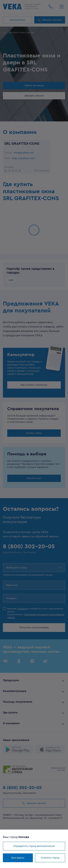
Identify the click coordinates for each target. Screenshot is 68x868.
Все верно (18, 858)
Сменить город (50, 858)
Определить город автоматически (34, 846)
